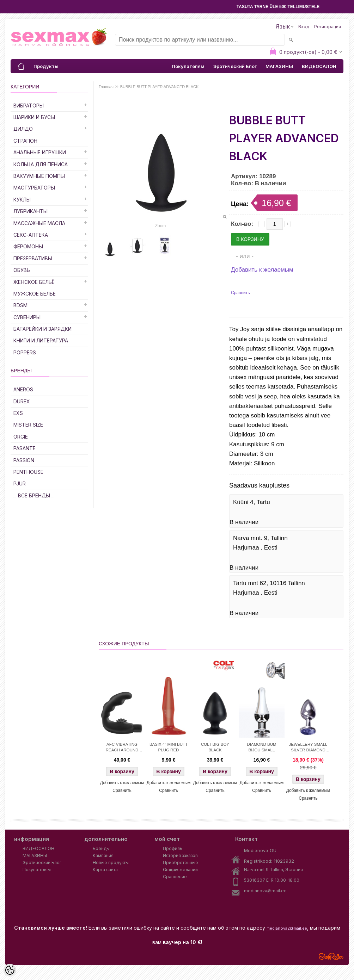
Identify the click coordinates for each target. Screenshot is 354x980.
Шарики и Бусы (34, 117)
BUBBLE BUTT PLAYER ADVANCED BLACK (160, 87)
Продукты (46, 66)
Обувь (22, 270)
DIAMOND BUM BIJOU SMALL (261, 747)
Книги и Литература (41, 340)
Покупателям (188, 66)
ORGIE (21, 437)
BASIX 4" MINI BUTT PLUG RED (169, 747)
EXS (18, 413)
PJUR (20, 483)
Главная (106, 87)
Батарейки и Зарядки (42, 329)
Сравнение (175, 877)
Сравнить (240, 293)
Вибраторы (29, 106)
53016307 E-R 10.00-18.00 (272, 880)
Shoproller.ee (331, 956)
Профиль (173, 848)
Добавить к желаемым (262, 270)
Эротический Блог (235, 66)
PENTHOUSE (28, 472)
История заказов (180, 855)
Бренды (101, 848)
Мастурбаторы (34, 188)
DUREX (22, 401)
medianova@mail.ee (265, 891)
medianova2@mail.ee (287, 928)
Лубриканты (30, 211)
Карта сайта (105, 870)
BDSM (20, 305)
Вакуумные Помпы (39, 176)
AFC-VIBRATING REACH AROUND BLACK (122, 748)
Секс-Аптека (31, 235)
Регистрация (328, 27)
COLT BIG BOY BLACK (215, 747)
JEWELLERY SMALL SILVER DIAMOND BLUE (308, 748)
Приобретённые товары (181, 863)
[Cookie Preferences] (10, 970)
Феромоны (28, 246)
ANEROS (23, 389)
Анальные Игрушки (40, 152)
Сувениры (27, 317)
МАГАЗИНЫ (279, 66)
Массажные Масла (39, 223)
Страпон (25, 141)
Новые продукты (111, 863)
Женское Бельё (34, 282)
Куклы (22, 200)
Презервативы (33, 258)
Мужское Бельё (35, 294)
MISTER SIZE (28, 425)
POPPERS (25, 352)
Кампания (103, 855)
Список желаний (180, 870)
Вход (304, 27)
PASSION (24, 460)
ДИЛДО (23, 129)
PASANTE (25, 448)
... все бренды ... (34, 495)
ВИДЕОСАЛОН (319, 66)
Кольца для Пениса (41, 164)
